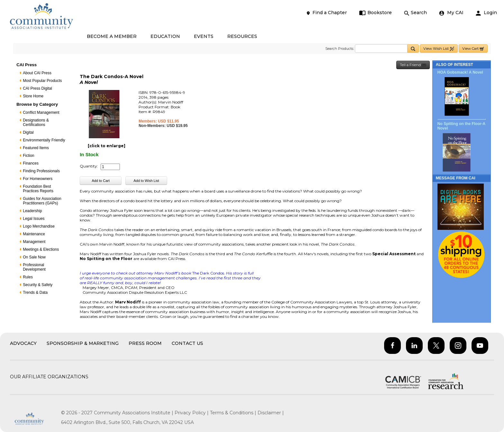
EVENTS (204, 36)
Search (415, 13)
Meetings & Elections (41, 249)
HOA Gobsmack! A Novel (460, 72)
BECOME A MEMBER (112, 36)
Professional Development (34, 267)
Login (486, 13)
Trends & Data (35, 292)
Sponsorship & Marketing (83, 343)
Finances (31, 163)
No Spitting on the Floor (107, 259)
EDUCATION (165, 36)
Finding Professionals (41, 171)
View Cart (473, 49)
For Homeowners (38, 179)
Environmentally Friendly (44, 140)
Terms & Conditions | (234, 413)
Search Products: (340, 49)
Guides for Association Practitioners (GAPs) (42, 201)
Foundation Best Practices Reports (38, 189)
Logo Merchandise (39, 226)
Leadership (32, 211)
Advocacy (23, 343)
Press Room (145, 343)
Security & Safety (38, 285)
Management (34, 242)
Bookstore (376, 13)
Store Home (33, 96)
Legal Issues (34, 219)
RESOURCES (242, 36)
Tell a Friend (413, 65)
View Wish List (439, 49)
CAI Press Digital (37, 88)
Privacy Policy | (192, 413)
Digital (28, 132)
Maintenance (34, 234)
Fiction (28, 156)
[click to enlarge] (107, 146)
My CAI (451, 13)
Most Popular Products (42, 81)
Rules (28, 277)
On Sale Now (34, 257)
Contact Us (187, 343)
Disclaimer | (271, 413)
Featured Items (36, 148)
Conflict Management (41, 113)
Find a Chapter (326, 13)
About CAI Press (37, 73)
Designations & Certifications (36, 122)
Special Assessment (394, 254)
